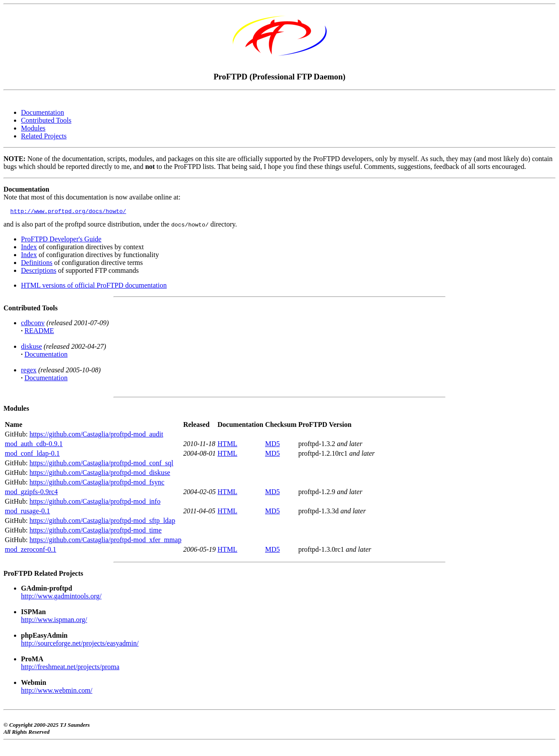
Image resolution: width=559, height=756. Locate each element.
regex (29, 371)
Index (29, 248)
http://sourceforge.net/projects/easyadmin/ (80, 644)
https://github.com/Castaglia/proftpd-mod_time (95, 531)
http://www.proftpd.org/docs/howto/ (68, 212)
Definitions (37, 264)
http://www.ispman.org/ (54, 621)
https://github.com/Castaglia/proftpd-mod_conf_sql (101, 464)
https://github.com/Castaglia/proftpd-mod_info (95, 503)
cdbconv (33, 324)
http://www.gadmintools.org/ (61, 597)
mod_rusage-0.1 (28, 512)
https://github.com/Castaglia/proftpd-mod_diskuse (100, 474)
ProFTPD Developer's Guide (61, 240)
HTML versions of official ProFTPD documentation (94, 287)
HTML (227, 445)
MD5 (273, 445)
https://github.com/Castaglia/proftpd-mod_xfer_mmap (105, 541)
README (39, 332)
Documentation (43, 112)
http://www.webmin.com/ (57, 692)
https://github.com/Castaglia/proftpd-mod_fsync (97, 483)
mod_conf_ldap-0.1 (32, 455)
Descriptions (39, 272)
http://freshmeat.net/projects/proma (70, 668)
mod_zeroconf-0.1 (31, 551)
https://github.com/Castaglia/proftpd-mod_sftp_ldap (102, 522)
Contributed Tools (46, 120)
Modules (33, 128)
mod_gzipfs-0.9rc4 (31, 493)
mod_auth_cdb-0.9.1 (34, 445)
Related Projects (44, 136)
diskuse (31, 348)
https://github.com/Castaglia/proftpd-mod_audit (96, 435)
